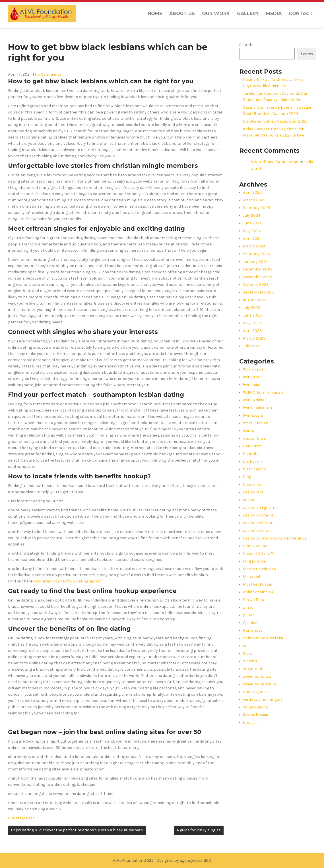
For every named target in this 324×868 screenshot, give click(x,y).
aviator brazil (255, 438)
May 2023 (252, 323)
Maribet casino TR (260, 569)
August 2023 (255, 300)
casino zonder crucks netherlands (275, 538)
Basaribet (252, 454)
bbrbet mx (253, 461)
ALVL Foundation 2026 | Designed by (146, 860)
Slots (248, 653)
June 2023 (252, 315)
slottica (250, 661)
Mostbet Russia (258, 584)
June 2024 (252, 223)
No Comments (48, 74)
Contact (301, 14)
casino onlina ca (258, 515)
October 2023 (256, 285)
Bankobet (252, 446)
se (245, 646)
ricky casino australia (263, 638)
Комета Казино (256, 715)
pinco (248, 607)
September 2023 (258, 292)
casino (249, 500)
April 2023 (252, 331)
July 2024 (252, 215)
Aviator (249, 431)
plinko (249, 615)
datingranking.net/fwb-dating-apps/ (67, 581)
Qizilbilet (251, 623)
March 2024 (254, 246)
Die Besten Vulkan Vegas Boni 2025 (275, 121)
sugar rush (253, 669)
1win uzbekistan (257, 408)
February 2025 (256, 208)
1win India (252, 385)
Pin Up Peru (254, 600)
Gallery (248, 14)
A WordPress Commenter (274, 162)
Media (274, 14)
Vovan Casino (255, 707)
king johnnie (254, 561)
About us (182, 14)
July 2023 (252, 308)
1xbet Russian (256, 423)
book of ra (252, 484)
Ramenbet (253, 630)
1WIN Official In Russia (263, 392)
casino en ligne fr (259, 508)
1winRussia (253, 415)
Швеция (250, 723)
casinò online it (257, 531)
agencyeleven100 (195, 860)
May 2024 (252, 231)
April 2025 (252, 192)
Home (155, 14)
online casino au (258, 592)
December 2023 (258, 269)
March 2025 (254, 200)
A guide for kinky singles (199, 830)
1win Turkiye (253, 400)
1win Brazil (252, 377)
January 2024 (255, 262)
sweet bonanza (257, 676)
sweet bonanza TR (260, 684)
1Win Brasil (253, 369)
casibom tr (253, 492)
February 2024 (256, 254)
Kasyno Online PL (259, 554)
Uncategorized (21, 818)
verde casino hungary (263, 699)
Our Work (216, 14)
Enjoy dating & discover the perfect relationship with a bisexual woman (77, 830)
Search (246, 45)
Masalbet (252, 577)
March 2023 (254, 338)
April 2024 (252, 238)
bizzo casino (254, 469)
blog (247, 477)
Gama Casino (255, 546)
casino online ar (258, 523)
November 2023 (258, 277)
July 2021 (251, 346)
